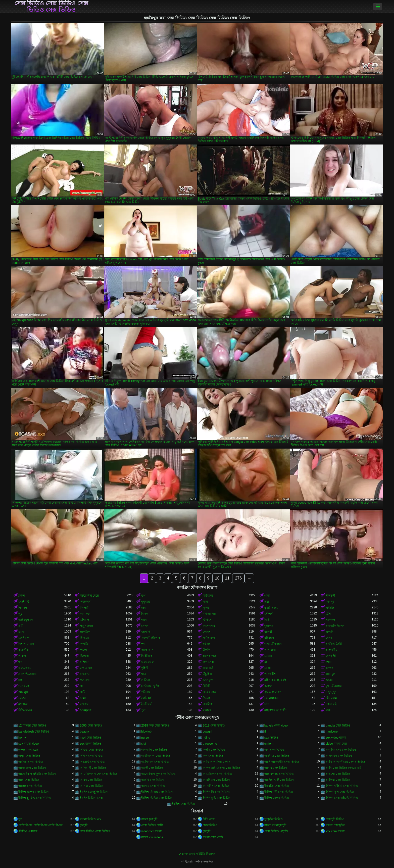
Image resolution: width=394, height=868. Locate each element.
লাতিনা (145, 680)
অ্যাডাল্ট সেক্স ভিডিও (92, 762)
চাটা (267, 704)
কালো (83, 650)
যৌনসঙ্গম (331, 698)
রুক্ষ (328, 710)
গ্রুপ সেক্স (208, 662)
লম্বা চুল (330, 674)
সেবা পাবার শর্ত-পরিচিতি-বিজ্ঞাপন (197, 854)
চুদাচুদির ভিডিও (274, 819)
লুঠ (20, 614)
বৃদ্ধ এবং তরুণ (273, 692)
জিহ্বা (206, 698)
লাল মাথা (270, 650)
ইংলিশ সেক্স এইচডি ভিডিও (342, 798)
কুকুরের (146, 602)
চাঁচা (267, 602)
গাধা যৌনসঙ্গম (273, 644)
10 (217, 578)
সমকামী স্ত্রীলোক (151, 638)
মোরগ (268, 656)
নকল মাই (331, 704)
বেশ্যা (329, 638)
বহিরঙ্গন (269, 638)
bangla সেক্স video (276, 726)
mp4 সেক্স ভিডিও (91, 738)
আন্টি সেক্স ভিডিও (152, 768)
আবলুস (23, 692)
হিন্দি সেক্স (209, 819)
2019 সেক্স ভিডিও (214, 726)
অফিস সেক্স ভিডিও (91, 756)
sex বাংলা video (29, 744)
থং (20, 662)
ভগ (143, 596)
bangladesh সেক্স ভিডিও (34, 732)
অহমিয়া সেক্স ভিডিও (31, 762)
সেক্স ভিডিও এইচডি (276, 831)
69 (20, 680)
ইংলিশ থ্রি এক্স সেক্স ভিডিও (157, 792)
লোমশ (207, 632)
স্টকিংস (207, 620)
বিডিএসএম (25, 710)
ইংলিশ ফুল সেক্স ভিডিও (340, 792)
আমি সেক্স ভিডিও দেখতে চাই (343, 768)
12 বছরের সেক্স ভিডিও (32, 726)
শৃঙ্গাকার (269, 626)
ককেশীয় (23, 650)
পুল (143, 710)
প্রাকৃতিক (85, 632)
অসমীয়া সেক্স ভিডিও (277, 756)
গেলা (267, 668)
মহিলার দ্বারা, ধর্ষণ (275, 680)
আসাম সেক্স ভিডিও (153, 786)
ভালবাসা (24, 686)
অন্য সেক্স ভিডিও (275, 750)
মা (266, 662)
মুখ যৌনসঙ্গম (334, 686)
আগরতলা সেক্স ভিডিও (32, 768)
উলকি (206, 650)
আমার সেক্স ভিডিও (276, 768)
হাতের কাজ (210, 656)
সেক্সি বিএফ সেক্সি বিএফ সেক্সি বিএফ (40, 825)
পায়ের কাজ (210, 692)
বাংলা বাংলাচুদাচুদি (275, 825)
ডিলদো (84, 656)
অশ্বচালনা (86, 602)
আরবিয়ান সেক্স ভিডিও (217, 780)
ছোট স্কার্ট (147, 698)
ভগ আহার (86, 668)
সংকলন (330, 620)
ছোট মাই (23, 602)
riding (206, 738)
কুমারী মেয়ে (271, 608)
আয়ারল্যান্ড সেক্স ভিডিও (279, 774)
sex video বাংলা (336, 738)
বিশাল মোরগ (26, 644)
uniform (269, 744)
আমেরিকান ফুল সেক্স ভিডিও (158, 774)
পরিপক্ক (146, 692)
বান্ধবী (268, 632)
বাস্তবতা (85, 674)
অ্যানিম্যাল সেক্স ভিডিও (155, 762)
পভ (143, 644)
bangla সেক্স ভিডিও (338, 726)
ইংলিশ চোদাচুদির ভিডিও (94, 792)
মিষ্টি (267, 620)
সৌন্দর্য (268, 614)
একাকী (330, 632)
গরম (144, 620)
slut (144, 744)
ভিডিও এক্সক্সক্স (28, 831)
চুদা (20, 819)
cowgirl (207, 732)
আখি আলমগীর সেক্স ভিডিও (282, 762)
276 (238, 578)
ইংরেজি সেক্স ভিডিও (277, 786)
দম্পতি (84, 644)
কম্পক (329, 668)
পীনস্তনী (330, 596)
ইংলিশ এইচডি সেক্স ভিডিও (342, 786)
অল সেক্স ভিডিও (213, 756)
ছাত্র (144, 674)
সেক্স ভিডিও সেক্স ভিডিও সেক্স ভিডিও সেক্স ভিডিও (51, 7)
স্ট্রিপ (328, 614)
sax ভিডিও (271, 738)
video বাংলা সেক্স (336, 744)
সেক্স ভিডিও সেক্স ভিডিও (95, 831)
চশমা (329, 662)
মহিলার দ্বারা (210, 614)
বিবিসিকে (147, 656)
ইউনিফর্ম (146, 704)
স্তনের (329, 680)
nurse (145, 738)
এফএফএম (25, 668)
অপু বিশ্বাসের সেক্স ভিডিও (341, 750)
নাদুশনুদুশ (331, 692)
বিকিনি (207, 686)
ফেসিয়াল (24, 638)
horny (22, 738)
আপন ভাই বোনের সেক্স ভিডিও (221, 768)
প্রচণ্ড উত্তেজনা (27, 674)
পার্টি (83, 692)
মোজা (22, 698)
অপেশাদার (209, 626)
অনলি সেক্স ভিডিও (214, 750)
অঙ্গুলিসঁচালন (335, 626)
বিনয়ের (84, 638)
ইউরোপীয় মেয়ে (89, 596)
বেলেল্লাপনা (271, 698)
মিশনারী (85, 608)
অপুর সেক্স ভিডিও (29, 756)
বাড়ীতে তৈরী (334, 644)
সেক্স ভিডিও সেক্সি (152, 825)
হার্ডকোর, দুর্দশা (150, 686)
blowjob (146, 732)
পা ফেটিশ (270, 674)
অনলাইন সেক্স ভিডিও (154, 750)
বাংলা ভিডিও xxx (91, 819)
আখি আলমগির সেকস (216, 762)
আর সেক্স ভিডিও (29, 780)
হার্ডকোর (208, 596)
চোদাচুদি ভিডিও (335, 819)
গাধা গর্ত (208, 668)
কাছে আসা (148, 650)
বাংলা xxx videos (152, 837)
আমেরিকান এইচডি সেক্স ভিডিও (37, 774)
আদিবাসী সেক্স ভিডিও (93, 768)
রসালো (269, 686)
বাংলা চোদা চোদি (213, 837)
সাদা (205, 602)
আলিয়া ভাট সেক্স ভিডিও (279, 780)
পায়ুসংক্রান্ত (86, 626)
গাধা (267, 596)
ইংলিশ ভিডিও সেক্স (91, 798)
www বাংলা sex (28, 750)
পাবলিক (208, 704)
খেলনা (145, 626)
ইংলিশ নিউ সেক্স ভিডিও (279, 792)
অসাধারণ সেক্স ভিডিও (339, 756)
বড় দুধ (330, 602)
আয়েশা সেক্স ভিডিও (338, 774)
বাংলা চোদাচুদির (335, 825)
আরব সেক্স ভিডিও (91, 780)
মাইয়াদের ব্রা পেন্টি (275, 710)
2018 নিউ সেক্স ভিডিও (155, 726)
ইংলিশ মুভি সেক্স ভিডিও (217, 798)
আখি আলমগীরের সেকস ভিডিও (345, 762)
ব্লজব (22, 596)
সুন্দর (206, 608)
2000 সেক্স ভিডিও (91, 726)
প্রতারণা (85, 680)
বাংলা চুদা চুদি (149, 819)
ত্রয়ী (21, 626)
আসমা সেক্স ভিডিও (92, 786)
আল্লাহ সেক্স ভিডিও (30, 786)
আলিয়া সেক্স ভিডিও (338, 780)
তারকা (22, 656)
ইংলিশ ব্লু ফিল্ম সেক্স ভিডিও (35, 798)
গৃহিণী (145, 668)
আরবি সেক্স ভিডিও (153, 780)
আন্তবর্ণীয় (331, 650)
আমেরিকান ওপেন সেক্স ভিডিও (98, 774)
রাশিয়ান (85, 662)
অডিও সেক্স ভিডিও (92, 750)
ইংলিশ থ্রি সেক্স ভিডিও (216, 792)
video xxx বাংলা (151, 831)
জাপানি (146, 632)
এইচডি (330, 608)
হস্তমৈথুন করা (26, 620)
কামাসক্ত (85, 614)
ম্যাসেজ (23, 704)
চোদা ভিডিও (210, 825)
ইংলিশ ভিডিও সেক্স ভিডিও (157, 798)
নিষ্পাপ (23, 608)
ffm (266, 732)
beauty (84, 732)
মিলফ (145, 614)
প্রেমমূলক (86, 710)
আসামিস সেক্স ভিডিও (216, 786)
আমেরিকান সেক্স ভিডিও (217, 774)
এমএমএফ (147, 662)
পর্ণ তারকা (209, 638)
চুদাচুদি (84, 825)
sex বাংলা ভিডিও (91, 744)
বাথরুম (84, 704)
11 (227, 578)
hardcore (332, 732)
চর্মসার (207, 644)
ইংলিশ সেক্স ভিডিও (184, 804)
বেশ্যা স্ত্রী (331, 656)
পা (81, 686)
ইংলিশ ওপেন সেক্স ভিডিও (34, 792)
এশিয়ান (84, 620)
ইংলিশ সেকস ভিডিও (277, 798)
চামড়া (22, 632)
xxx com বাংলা (335, 831)
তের (144, 608)
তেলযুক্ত (208, 680)
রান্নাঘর (207, 710)
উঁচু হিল (207, 674)
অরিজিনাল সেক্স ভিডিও (156, 756)
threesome (210, 744)
